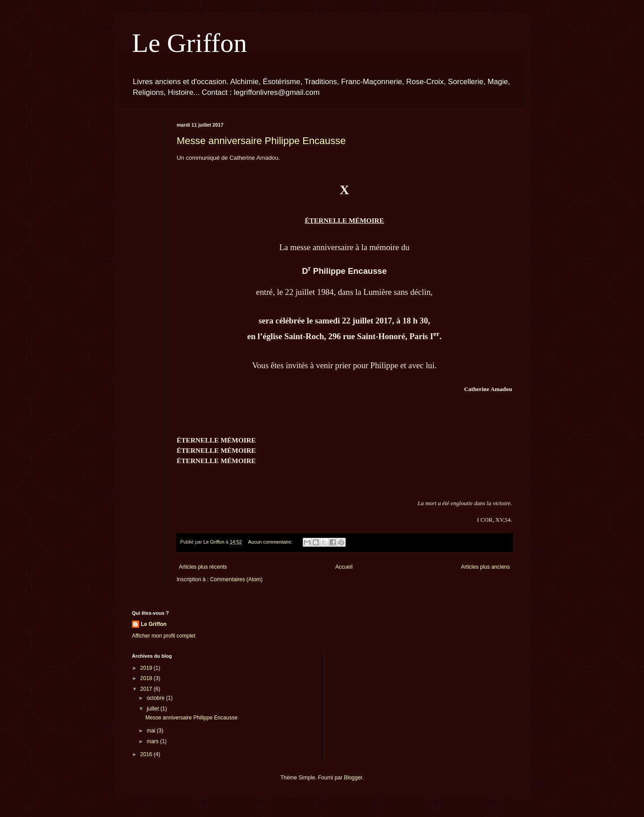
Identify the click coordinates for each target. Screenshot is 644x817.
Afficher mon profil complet (164, 636)
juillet (154, 709)
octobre (156, 698)
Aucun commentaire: (271, 542)
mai (152, 731)
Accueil (344, 567)
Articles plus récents (203, 567)
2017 (147, 689)
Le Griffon (189, 43)
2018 (147, 678)
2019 (147, 668)
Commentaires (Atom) (236, 579)
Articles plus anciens (485, 567)
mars (153, 741)
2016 (147, 754)
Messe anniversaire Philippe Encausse (261, 141)
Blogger (353, 778)
